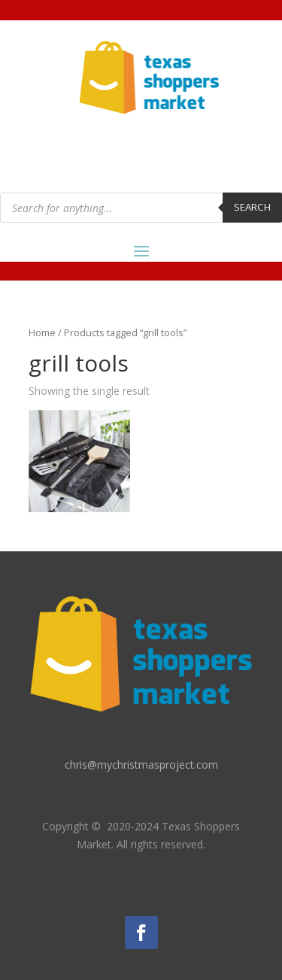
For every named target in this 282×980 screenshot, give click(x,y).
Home (42, 332)
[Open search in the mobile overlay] (141, 208)
